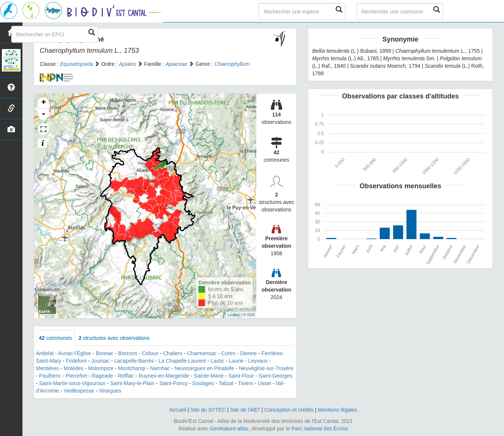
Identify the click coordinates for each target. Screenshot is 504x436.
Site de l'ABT (245, 410)
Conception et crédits (289, 410)
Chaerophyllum (232, 64)
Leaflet (234, 315)
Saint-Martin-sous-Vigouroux (72, 383)
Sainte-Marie (209, 376)
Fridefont (76, 361)
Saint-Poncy (173, 383)
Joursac (100, 361)
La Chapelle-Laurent (182, 361)
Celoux (150, 353)
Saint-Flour (241, 376)
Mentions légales (337, 410)
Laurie (236, 361)
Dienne (248, 353)
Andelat (45, 353)
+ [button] (44, 103)
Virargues (110, 391)
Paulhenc (50, 376)
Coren (228, 353)
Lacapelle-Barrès (134, 361)
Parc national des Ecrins (320, 429)
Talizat (226, 383)
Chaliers (173, 353)
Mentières (47, 368)
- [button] (43, 114)
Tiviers (246, 383)
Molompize (101, 368)
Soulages (203, 383)
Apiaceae (176, 64)
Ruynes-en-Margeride (164, 376)
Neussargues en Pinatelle (204, 368)
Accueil (178, 410)
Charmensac (201, 353)
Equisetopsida (76, 64)
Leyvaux (258, 361)
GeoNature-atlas (229, 429)
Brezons (128, 353)
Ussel (264, 383)
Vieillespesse (79, 391)
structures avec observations (114, 338)
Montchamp (132, 368)
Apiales (128, 64)
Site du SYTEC (208, 410)
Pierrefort (76, 376)
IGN (251, 315)
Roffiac (126, 376)
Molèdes (74, 368)
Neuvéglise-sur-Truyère (266, 368)
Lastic (218, 361)
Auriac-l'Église (74, 353)
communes (55, 338)
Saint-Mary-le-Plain (132, 383)
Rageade (102, 376)
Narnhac (160, 368)
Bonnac (105, 353)
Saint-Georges (275, 376)
